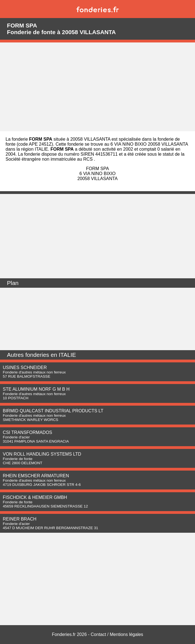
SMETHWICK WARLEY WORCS (30, 420)
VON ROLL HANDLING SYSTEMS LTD (42, 454)
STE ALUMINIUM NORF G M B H (36, 389)
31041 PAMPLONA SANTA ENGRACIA (36, 441)
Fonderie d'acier (16, 437)
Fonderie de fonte (18, 459)
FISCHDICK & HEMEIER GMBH (35, 497)
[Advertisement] (97, 87)
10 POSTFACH (16, 398)
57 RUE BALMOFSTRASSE (27, 376)
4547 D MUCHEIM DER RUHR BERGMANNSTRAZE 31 (50, 528)
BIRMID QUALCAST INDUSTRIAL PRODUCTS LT (53, 411)
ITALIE (67, 355)
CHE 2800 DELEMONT (23, 463)
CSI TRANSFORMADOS (28, 432)
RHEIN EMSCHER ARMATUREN (36, 476)
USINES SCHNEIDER (25, 368)
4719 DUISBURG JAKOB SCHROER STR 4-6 (42, 485)
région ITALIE (35, 149)
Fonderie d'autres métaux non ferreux (34, 372)
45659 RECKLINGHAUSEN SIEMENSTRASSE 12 (45, 506)
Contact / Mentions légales (117, 634)
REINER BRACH (20, 519)
